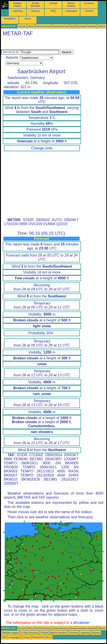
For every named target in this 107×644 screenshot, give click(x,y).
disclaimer (81, 623)
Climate (53, 3)
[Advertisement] (37, 44)
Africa (31, 26)
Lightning (18, 11)
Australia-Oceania (86, 26)
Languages (71, 11)
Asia (73, 26)
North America (43, 26)
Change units (42, 148)
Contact (89, 11)
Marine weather (71, 5)
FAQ (53, 11)
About (28, 19)
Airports (35, 11)
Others (101, 26)
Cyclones (89, 3)
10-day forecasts (35, 5)
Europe (22, 26)
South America (61, 26)
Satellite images (18, 5)
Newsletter (10, 19)
